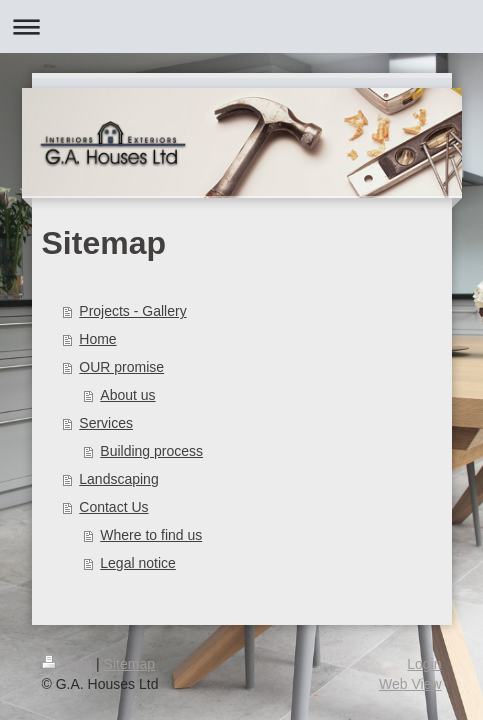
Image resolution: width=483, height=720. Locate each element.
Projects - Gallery (132, 311)
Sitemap (129, 664)
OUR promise (121, 367)
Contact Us (113, 507)
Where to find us (151, 535)
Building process (151, 451)
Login (424, 664)
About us (127, 395)
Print (69, 664)
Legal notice (138, 563)
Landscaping (118, 479)
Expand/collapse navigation (241, 26)
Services (106, 423)
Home (97, 339)
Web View (410, 684)
